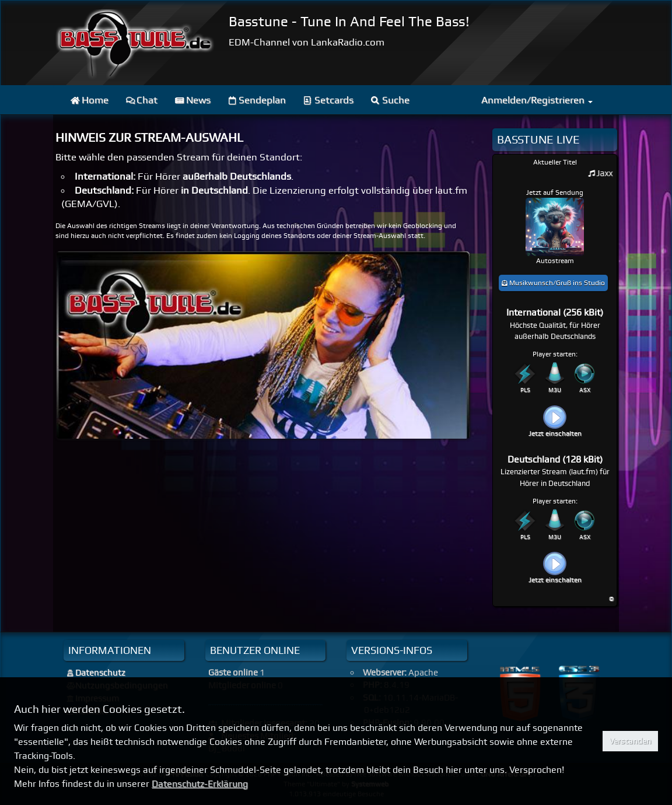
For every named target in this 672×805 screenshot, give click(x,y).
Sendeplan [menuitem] (257, 100)
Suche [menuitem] (390, 100)
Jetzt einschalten (555, 433)
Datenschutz (100, 673)
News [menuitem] (193, 100)
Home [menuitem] (90, 100)
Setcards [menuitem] (328, 100)
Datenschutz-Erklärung (200, 784)
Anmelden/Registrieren (537, 100)
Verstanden (630, 741)
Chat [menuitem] (142, 100)
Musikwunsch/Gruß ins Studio (553, 283)
